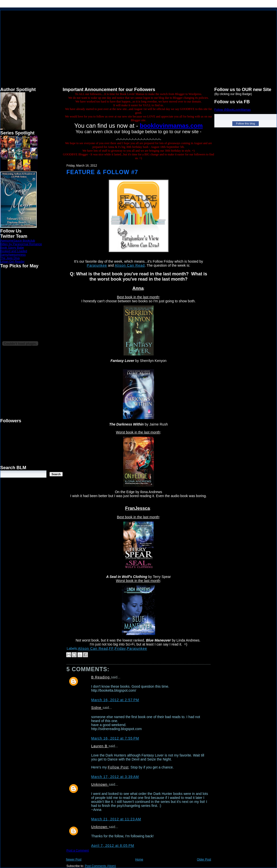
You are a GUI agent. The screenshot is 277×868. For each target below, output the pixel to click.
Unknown (100, 784)
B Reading (101, 677)
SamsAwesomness (13, 255)
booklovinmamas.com (171, 126)
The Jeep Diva (10, 258)
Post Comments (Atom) (100, 866)
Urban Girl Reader (12, 262)
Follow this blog (246, 123)
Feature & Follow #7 (102, 172)
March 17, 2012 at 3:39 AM (115, 777)
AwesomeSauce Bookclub (18, 241)
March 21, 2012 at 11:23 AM (116, 819)
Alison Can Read (130, 265)
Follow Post (118, 767)
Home (139, 860)
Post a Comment (78, 851)
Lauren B (100, 746)
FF (111, 649)
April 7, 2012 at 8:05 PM (113, 846)
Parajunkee (97, 265)
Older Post (204, 860)
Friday (120, 649)
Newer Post (74, 860)
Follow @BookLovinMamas (233, 110)
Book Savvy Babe (12, 248)
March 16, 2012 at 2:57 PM (115, 700)
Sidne (97, 708)
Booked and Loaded (14, 251)
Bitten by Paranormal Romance (21, 244)
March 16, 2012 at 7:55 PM (115, 738)
